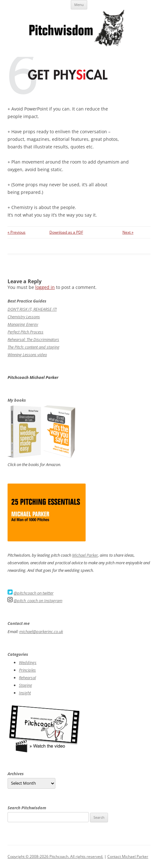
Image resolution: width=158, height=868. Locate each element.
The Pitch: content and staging (34, 347)
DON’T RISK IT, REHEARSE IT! (32, 309)
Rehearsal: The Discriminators (33, 339)
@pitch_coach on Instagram (38, 601)
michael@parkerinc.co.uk (41, 632)
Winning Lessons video (27, 355)
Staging (25, 685)
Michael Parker (85, 555)
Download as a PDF (66, 232)
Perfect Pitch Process (25, 332)
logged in (45, 287)
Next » (128, 232)
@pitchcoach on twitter (34, 593)
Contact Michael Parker (128, 856)
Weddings (28, 662)
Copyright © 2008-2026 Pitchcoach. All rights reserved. (55, 856)
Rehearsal (27, 678)
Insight (25, 693)
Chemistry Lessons (24, 317)
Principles (27, 670)
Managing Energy (23, 324)
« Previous (17, 232)
